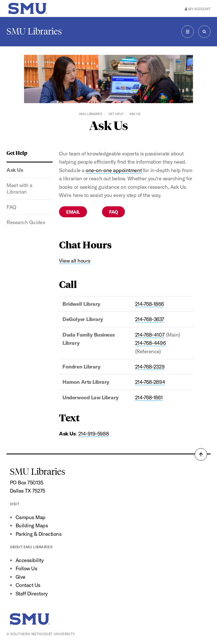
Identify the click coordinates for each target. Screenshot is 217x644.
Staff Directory (32, 594)
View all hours (75, 261)
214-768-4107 (150, 335)
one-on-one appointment (114, 170)
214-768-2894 (150, 382)
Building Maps (32, 525)
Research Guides (26, 222)
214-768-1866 (149, 304)
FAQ (11, 207)
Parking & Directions (39, 534)
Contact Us (28, 585)
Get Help (116, 114)
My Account (198, 9)
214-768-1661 (149, 397)
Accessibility (30, 560)
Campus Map (31, 517)
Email (73, 212)
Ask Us (15, 170)
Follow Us (26, 568)
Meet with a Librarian (19, 188)
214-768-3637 (149, 319)
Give (20, 577)
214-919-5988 (94, 434)
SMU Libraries (34, 31)
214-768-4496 (150, 343)
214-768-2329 (150, 367)
